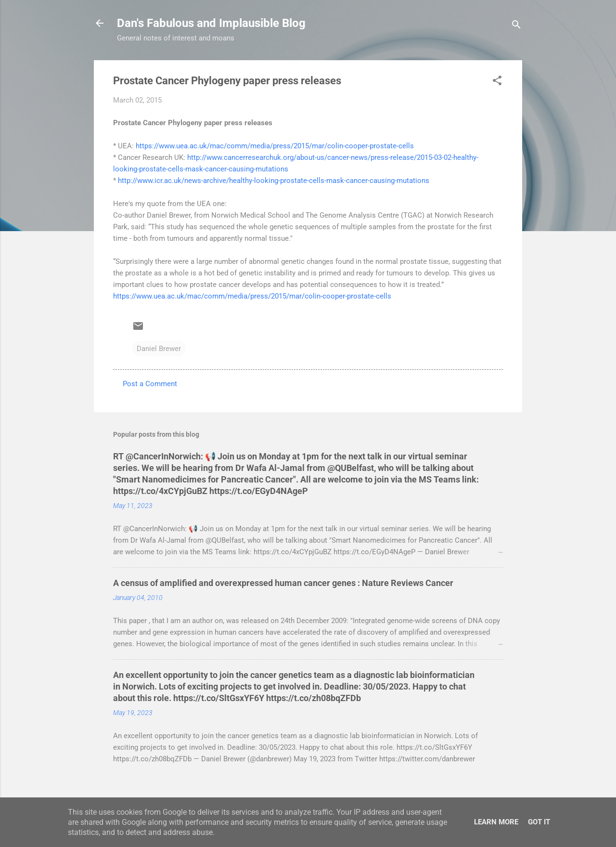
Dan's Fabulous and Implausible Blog (211, 23)
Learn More (496, 822)
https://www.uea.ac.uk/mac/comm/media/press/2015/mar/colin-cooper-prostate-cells (275, 146)
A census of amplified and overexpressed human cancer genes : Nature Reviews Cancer (283, 583)
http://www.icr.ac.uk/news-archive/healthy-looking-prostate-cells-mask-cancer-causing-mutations (274, 181)
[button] (497, 82)
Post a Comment (150, 384)
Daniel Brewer (159, 349)
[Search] (516, 26)
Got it (539, 822)
